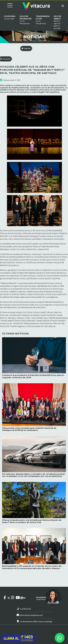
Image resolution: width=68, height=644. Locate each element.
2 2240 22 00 (25, 609)
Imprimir (26, 48)
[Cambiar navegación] (7, 6)
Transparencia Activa (43, 20)
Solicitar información (26, 20)
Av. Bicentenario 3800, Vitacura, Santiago (36, 622)
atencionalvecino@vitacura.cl (31, 615)
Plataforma (10, 18)
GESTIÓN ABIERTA (57, 22)
